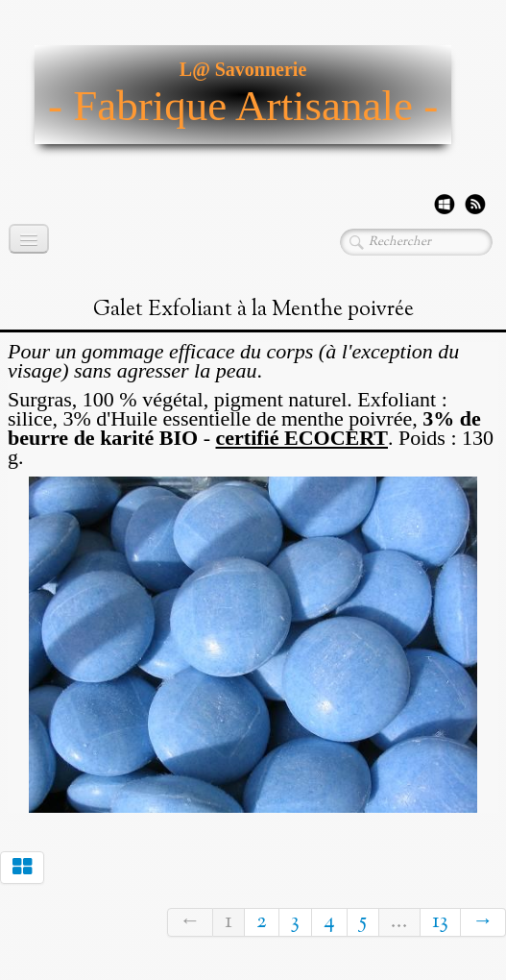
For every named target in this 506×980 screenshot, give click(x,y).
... (399, 922)
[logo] (243, 95)
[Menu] (29, 239)
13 (440, 922)
